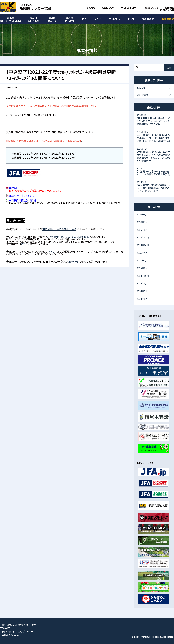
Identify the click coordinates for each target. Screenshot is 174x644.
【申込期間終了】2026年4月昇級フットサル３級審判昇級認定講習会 (154, 171)
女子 (84, 19)
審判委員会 (168, 19)
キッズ (131, 19)
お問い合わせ (167, 10)
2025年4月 (142, 253)
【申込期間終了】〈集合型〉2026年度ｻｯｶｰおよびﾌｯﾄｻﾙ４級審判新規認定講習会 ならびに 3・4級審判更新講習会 (154, 155)
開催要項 (14, 188)
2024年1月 (142, 299)
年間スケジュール (130, 8)
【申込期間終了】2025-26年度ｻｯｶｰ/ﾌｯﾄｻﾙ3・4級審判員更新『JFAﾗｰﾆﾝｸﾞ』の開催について (154, 187)
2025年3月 (142, 260)
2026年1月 (142, 230)
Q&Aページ (73, 261)
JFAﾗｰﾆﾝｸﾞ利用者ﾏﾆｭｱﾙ (21, 195)
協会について (108, 8)
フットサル (114, 19)
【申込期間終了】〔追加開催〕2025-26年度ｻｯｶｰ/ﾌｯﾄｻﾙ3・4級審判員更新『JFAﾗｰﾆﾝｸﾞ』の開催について (154, 136)
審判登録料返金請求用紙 (22, 200)
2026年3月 (142, 222)
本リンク (53, 252)
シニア (98, 19)
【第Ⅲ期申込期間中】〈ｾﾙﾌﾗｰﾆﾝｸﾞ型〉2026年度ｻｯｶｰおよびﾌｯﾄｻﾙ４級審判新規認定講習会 (154, 120)
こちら (24, 244)
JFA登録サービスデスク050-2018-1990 (68, 237)
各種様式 (169, 8)
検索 (169, 68)
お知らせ (91, 8)
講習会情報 (143, 95)
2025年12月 (143, 237)
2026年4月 (142, 214)
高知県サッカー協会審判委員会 (59, 229)
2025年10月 (143, 245)
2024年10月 (143, 276)
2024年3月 (142, 291)
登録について (152, 8)
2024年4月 (142, 283)
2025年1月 (142, 268)
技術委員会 (148, 19)
